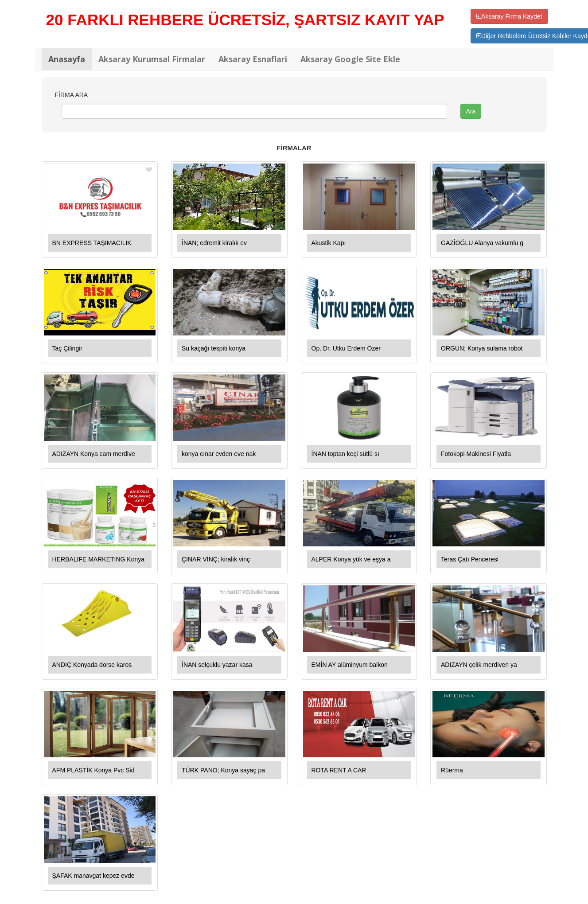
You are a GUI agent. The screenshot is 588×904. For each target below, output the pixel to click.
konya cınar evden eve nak (219, 454)
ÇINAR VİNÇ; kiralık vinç (216, 559)
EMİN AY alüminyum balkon (350, 665)
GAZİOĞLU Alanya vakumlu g (482, 243)
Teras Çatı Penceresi (470, 559)
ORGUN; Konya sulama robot (482, 348)
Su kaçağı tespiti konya (214, 348)
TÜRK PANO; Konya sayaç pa (223, 770)
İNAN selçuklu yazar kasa (217, 665)
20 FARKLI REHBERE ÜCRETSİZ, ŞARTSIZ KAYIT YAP (245, 20)
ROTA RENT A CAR (339, 770)
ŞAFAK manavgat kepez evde (93, 876)
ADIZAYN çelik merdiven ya (479, 665)
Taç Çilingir (67, 348)
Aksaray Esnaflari (253, 59)
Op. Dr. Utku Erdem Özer (346, 348)
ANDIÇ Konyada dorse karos (92, 665)
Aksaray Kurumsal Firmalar (152, 59)
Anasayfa (67, 59)
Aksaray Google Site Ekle (350, 59)
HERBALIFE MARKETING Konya (99, 559)
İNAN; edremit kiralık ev (214, 243)
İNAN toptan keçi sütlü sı (345, 454)
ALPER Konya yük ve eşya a (351, 559)
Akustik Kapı (329, 243)
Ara (471, 111)
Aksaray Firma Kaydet (509, 16)
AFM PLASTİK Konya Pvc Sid (93, 770)
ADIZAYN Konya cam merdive (94, 454)
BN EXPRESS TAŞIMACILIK (92, 243)
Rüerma (452, 770)
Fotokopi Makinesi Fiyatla (476, 454)
